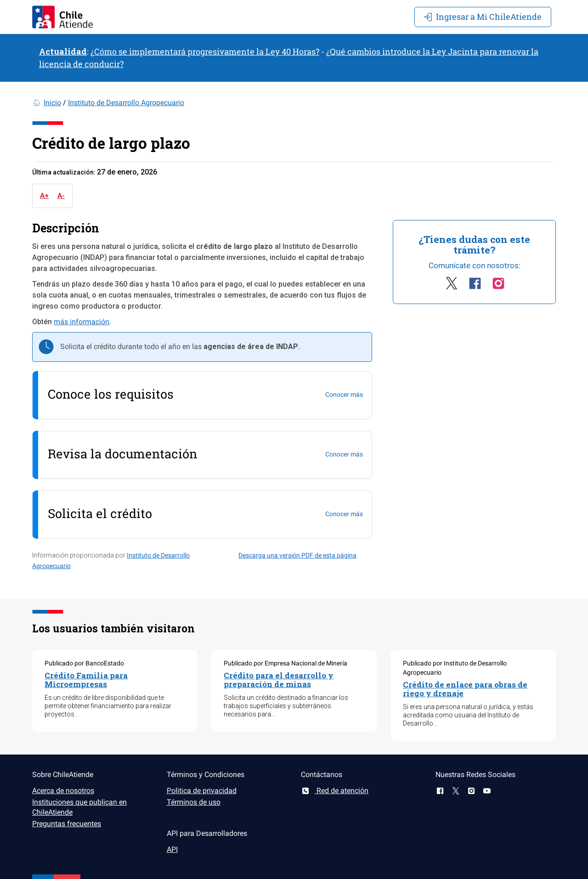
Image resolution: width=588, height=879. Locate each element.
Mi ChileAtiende (483, 17)
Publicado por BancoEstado (84, 663)
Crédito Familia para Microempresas (86, 680)
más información (82, 322)
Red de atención (335, 791)
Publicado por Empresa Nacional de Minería (286, 663)
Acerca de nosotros (63, 791)
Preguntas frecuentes (67, 824)
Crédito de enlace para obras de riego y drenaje (465, 689)
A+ (44, 196)
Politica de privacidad (202, 791)
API (172, 849)
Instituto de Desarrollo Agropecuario (126, 103)
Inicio (52, 103)
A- (61, 196)
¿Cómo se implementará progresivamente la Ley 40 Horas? (205, 51)
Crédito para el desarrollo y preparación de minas (279, 680)
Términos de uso (194, 802)
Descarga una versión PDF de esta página (297, 555)
